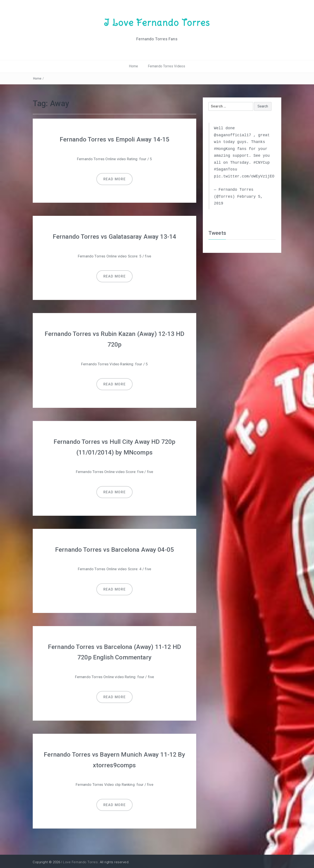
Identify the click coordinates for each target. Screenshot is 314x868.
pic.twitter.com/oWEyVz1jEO (244, 176)
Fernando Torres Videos (167, 66)
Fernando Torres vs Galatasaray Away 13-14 (114, 236)
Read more (114, 179)
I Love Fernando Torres (157, 22)
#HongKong (224, 149)
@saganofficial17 (233, 135)
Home (134, 66)
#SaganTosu (226, 169)
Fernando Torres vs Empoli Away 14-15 (114, 139)
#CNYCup (262, 162)
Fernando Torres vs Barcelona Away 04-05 (114, 548)
